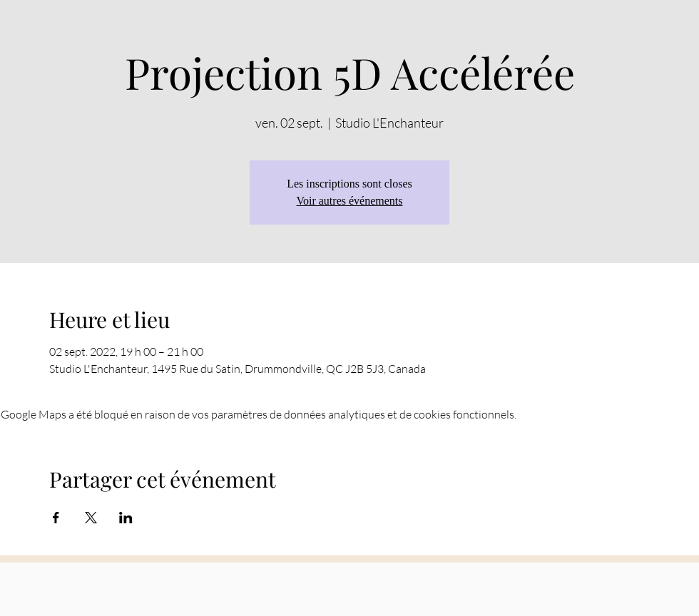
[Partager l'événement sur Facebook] (56, 518)
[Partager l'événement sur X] (91, 518)
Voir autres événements (350, 201)
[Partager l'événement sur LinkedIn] (126, 518)
